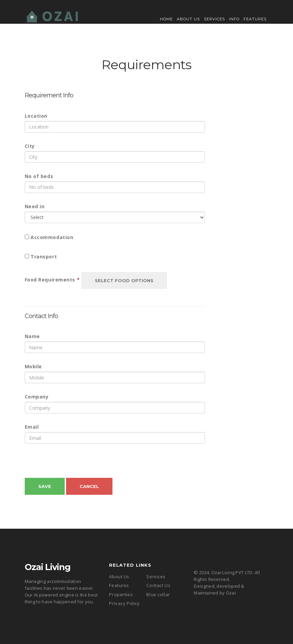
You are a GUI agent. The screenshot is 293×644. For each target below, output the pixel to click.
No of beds (39, 176)
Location (36, 116)
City (30, 146)
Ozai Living (48, 567)
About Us (188, 19)
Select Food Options (124, 280)
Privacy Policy (124, 603)
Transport (44, 257)
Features (255, 19)
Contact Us (158, 585)
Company (37, 397)
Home (166, 19)
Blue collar (158, 594)
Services (214, 19)
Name (32, 336)
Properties (121, 594)
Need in (35, 206)
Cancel (89, 486)
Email (32, 427)
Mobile (33, 366)
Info (234, 19)
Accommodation (52, 237)
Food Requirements (52, 280)
